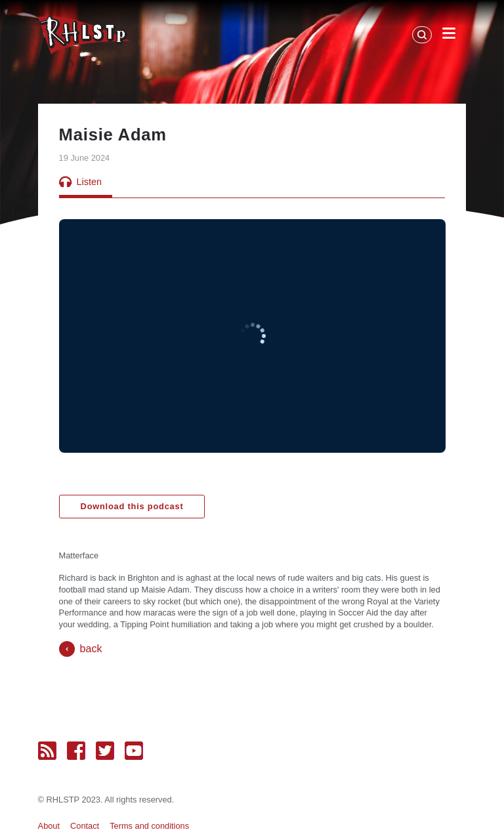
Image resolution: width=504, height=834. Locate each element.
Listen (80, 182)
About (49, 826)
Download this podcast (132, 506)
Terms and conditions (149, 826)
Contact (85, 826)
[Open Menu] (449, 35)
